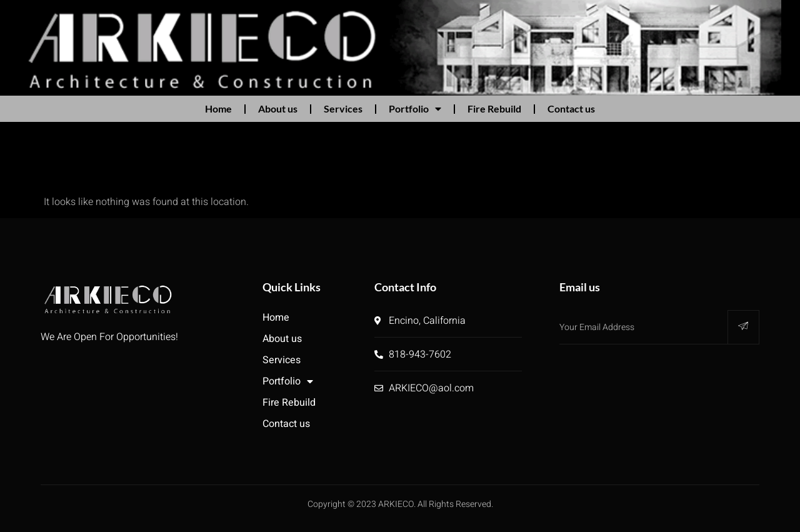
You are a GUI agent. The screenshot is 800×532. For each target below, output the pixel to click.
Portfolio (415, 109)
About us (278, 108)
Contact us (571, 108)
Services (343, 108)
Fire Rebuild (494, 108)
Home (218, 108)
